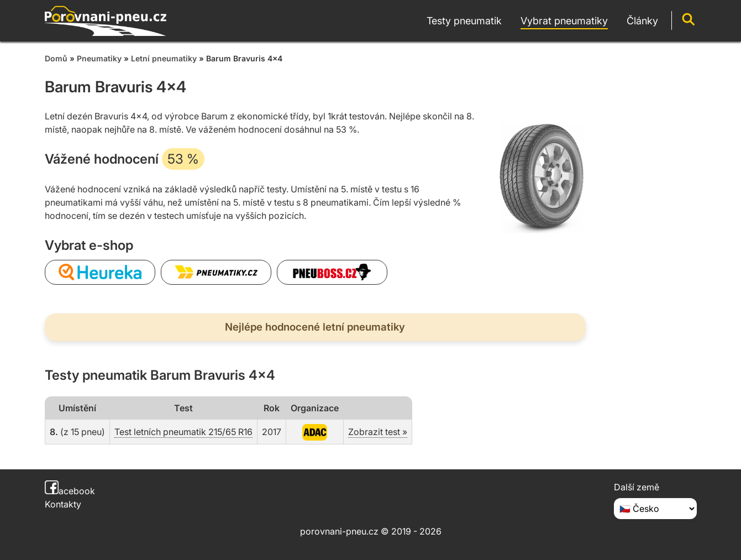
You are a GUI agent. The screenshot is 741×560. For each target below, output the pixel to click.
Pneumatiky (99, 58)
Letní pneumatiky (164, 58)
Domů (56, 58)
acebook (70, 491)
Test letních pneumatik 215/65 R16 (183, 432)
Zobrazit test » (378, 432)
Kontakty (63, 504)
